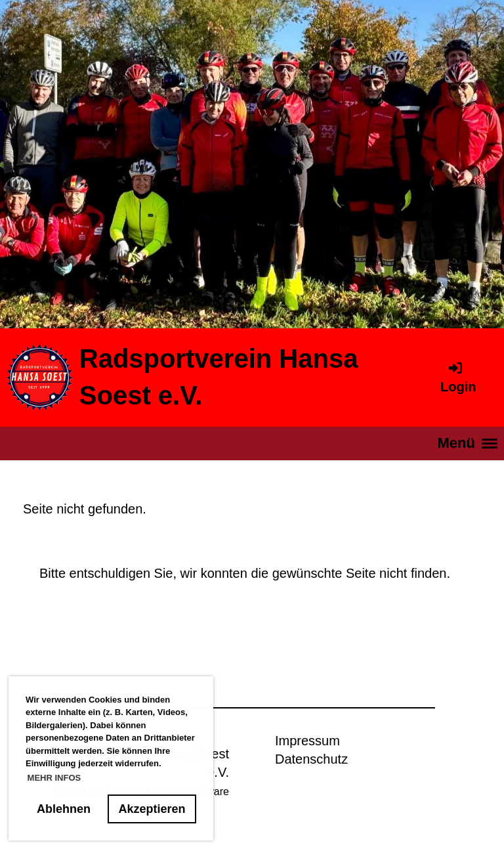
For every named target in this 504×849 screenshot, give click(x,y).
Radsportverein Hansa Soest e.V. (219, 377)
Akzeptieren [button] (152, 809)
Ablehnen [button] (64, 809)
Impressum (307, 741)
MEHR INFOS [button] (54, 778)
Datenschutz (311, 759)
